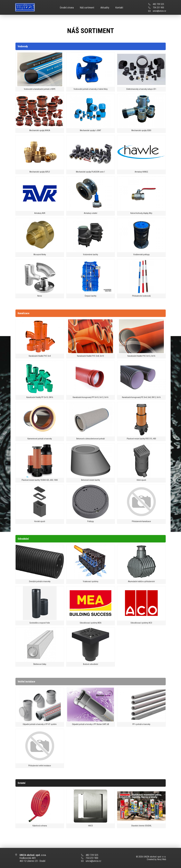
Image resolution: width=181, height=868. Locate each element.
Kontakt (119, 8)
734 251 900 (158, 8)
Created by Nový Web (156, 859)
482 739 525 (158, 4)
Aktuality (105, 8)
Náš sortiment (87, 8)
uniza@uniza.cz (159, 11)
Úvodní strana (67, 8)
